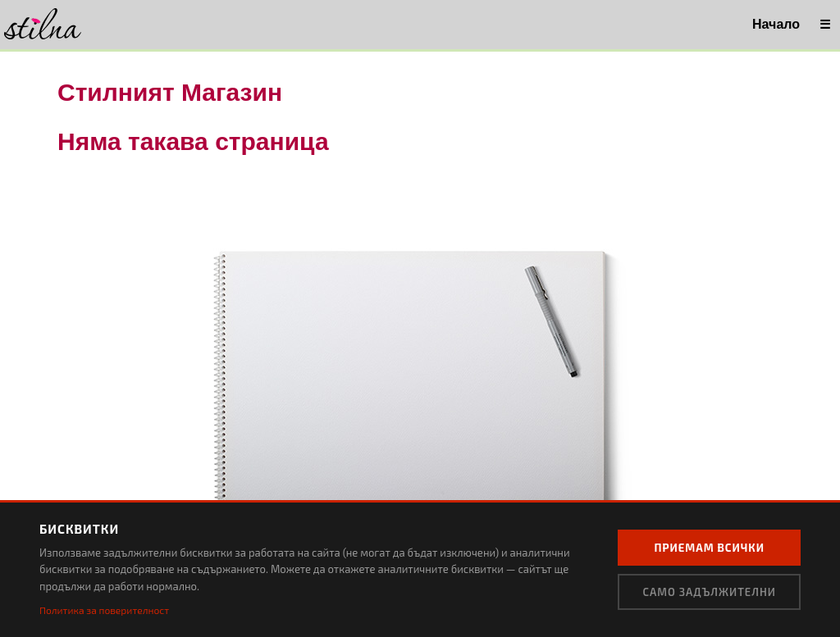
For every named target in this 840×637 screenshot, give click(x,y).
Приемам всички (709, 548)
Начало (776, 24)
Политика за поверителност (104, 610)
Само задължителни (709, 592)
